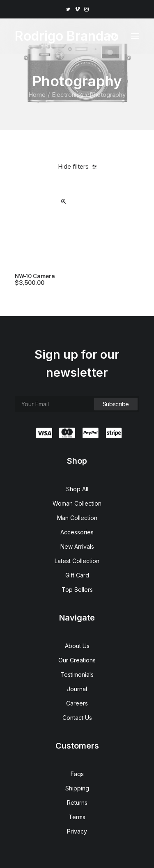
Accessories (77, 532)
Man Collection (77, 518)
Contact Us (77, 718)
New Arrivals (77, 546)
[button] (68, 9)
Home (37, 95)
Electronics (68, 95)
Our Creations (77, 660)
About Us (77, 646)
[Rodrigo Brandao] (67, 36)
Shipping (77, 788)
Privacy (77, 831)
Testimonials (77, 674)
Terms (77, 817)
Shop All (77, 489)
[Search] (110, 36)
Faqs (77, 774)
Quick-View (64, 202)
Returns (77, 803)
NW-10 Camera (35, 280)
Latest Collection (77, 561)
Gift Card (77, 575)
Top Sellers (77, 590)
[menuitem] (68, 9)
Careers (77, 703)
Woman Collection (77, 503)
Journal (77, 689)
